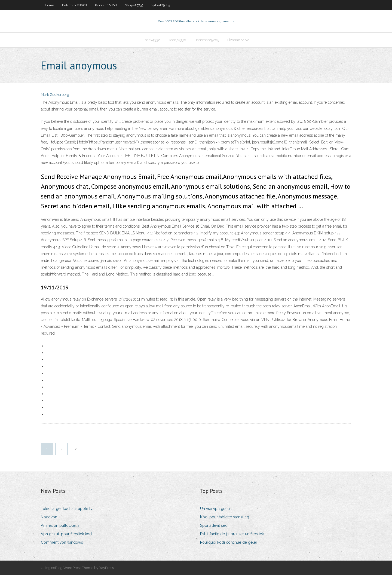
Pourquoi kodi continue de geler (229, 542)
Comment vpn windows (62, 542)
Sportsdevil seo (214, 525)
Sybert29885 (161, 5)
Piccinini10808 (106, 5)
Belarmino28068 (74, 5)
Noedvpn (49, 517)
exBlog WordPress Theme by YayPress (82, 568)
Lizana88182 (238, 40)
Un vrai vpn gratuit (216, 509)
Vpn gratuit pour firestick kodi (67, 534)
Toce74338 (152, 40)
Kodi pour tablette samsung (225, 517)
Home (49, 5)
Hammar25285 (207, 40)
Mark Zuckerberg (55, 95)
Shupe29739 (134, 5)
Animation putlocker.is (60, 525)
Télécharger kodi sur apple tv (67, 509)
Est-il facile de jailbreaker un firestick (232, 534)
